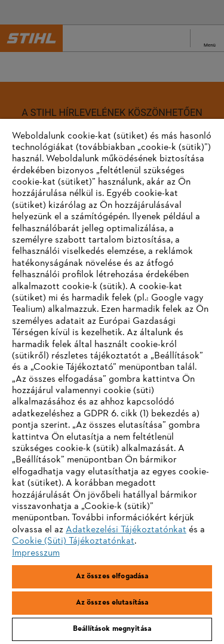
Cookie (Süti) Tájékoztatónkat (73, 541)
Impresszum (36, 553)
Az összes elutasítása (112, 603)
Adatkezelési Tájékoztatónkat (126, 530)
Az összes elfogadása (112, 576)
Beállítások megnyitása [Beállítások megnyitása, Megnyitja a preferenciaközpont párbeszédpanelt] (112, 629)
